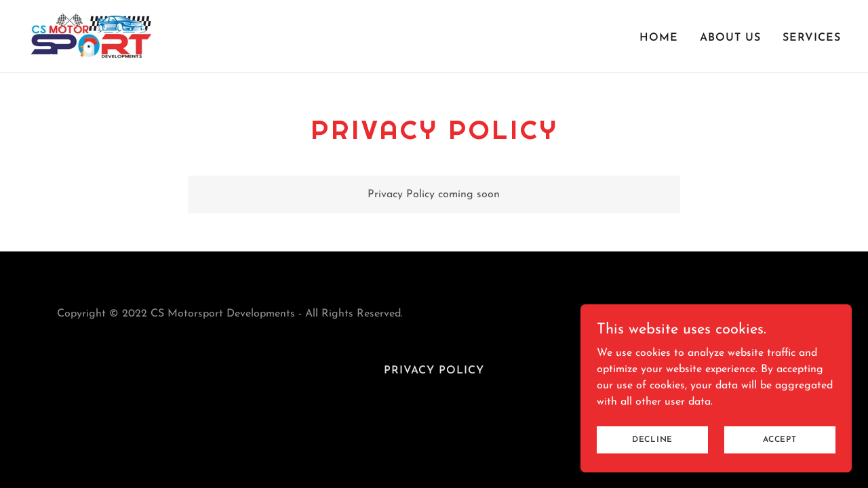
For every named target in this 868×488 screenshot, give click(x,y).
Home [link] (659, 38)
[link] (91, 36)
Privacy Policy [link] (434, 371)
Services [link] (812, 38)
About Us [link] (730, 38)
